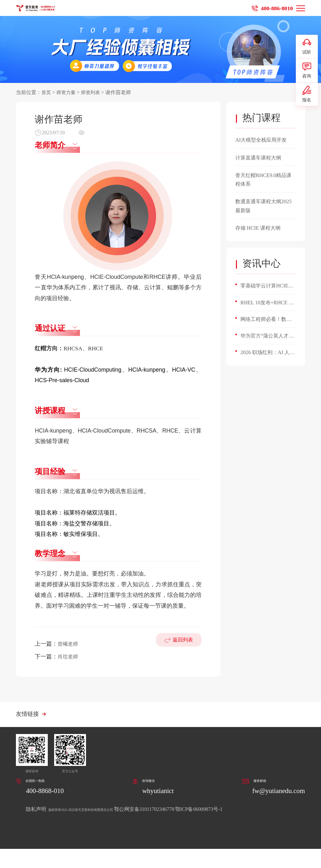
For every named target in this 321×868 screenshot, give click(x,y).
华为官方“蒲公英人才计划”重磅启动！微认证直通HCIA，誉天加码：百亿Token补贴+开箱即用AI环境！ (267, 339)
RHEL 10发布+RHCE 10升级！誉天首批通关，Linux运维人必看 (267, 304)
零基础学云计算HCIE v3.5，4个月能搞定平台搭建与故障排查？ (267, 287)
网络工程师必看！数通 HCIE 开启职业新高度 (266, 322)
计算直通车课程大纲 (261, 158)
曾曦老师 (69, 644)
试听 (307, 48)
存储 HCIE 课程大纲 (260, 228)
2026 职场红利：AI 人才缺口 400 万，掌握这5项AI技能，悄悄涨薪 (268, 356)
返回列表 (182, 649)
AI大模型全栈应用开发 (264, 140)
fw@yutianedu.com (275, 792)
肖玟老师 (69, 657)
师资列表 (93, 92)
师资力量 (67, 92)
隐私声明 (37, 810)
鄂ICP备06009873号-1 (238, 810)
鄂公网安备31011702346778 (183, 810)
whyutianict (157, 792)
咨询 (307, 75)
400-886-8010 (275, 8)
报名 (307, 102)
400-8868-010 (47, 792)
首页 (46, 92)
